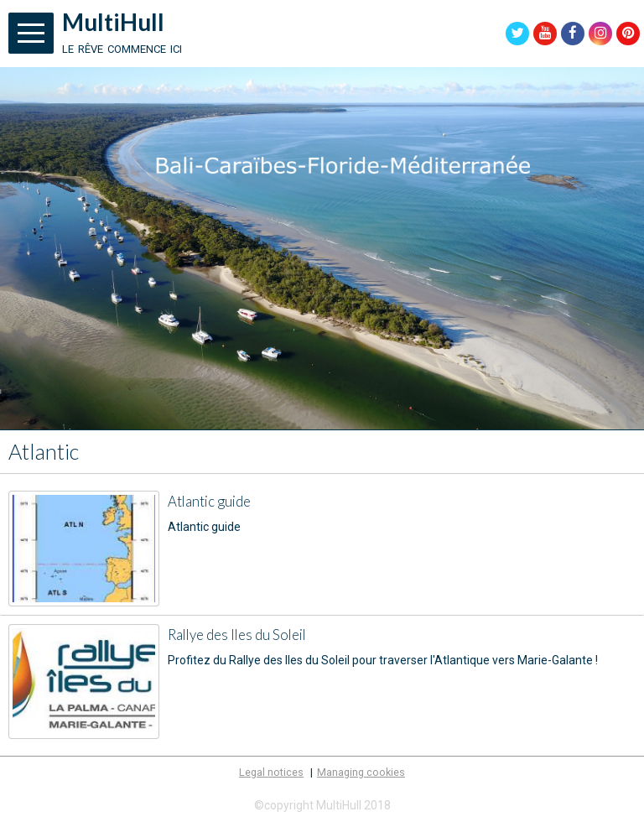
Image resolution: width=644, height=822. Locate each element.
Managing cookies (361, 772)
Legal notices (271, 772)
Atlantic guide (209, 501)
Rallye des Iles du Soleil (237, 635)
